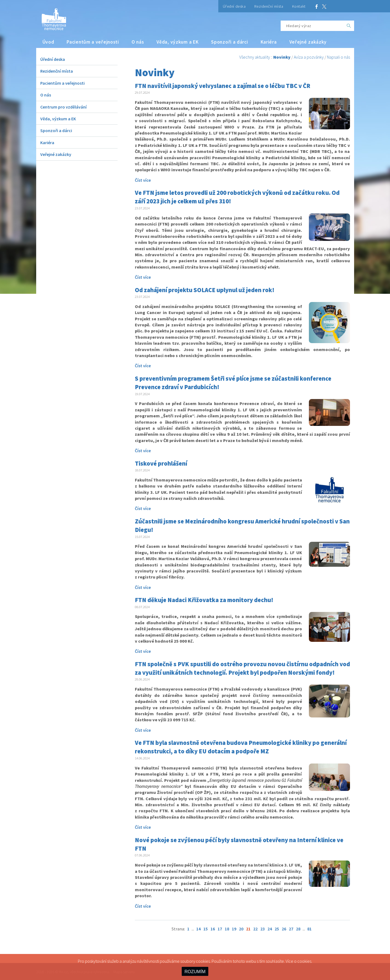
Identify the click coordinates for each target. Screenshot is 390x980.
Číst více (143, 180)
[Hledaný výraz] (312, 26)
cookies (304, 961)
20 (241, 929)
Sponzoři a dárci (229, 42)
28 (298, 929)
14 (198, 929)
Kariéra (269, 42)
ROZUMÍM (195, 972)
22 (255, 929)
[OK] (349, 26)
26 (284, 929)
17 (220, 929)
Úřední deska (234, 6)
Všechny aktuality (255, 57)
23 (263, 929)
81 (309, 929)
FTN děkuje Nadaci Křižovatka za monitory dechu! (204, 600)
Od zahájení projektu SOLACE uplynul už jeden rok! (205, 290)
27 (291, 929)
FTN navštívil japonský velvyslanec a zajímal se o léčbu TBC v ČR (223, 86)
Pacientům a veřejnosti (93, 42)
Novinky (282, 57)
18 (227, 929)
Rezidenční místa (269, 6)
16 (213, 929)
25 (277, 929)
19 (234, 929)
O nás (138, 42)
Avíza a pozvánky (309, 57)
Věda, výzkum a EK (177, 42)
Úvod (48, 42)
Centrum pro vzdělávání (63, 107)
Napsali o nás (338, 57)
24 (270, 929)
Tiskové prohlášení (161, 463)
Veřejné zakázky (308, 42)
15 (206, 929)
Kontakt (299, 6)
